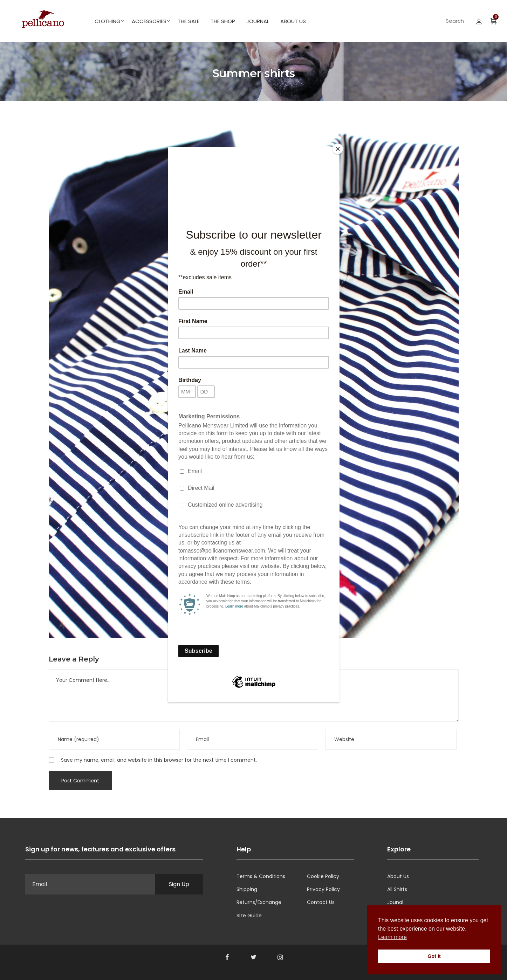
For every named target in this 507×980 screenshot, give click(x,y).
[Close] (338, 149)
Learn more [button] (392, 937)
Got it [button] (434, 956)
